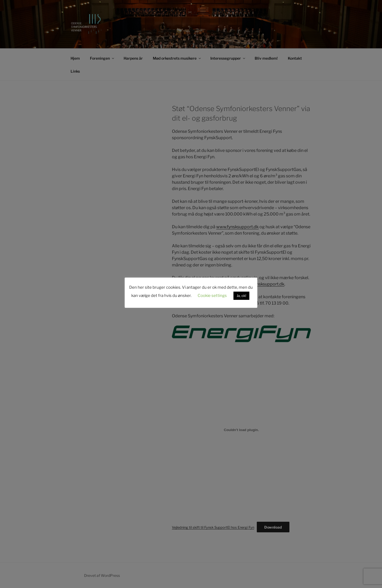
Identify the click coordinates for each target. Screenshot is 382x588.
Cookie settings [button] (212, 296)
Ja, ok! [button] (241, 296)
